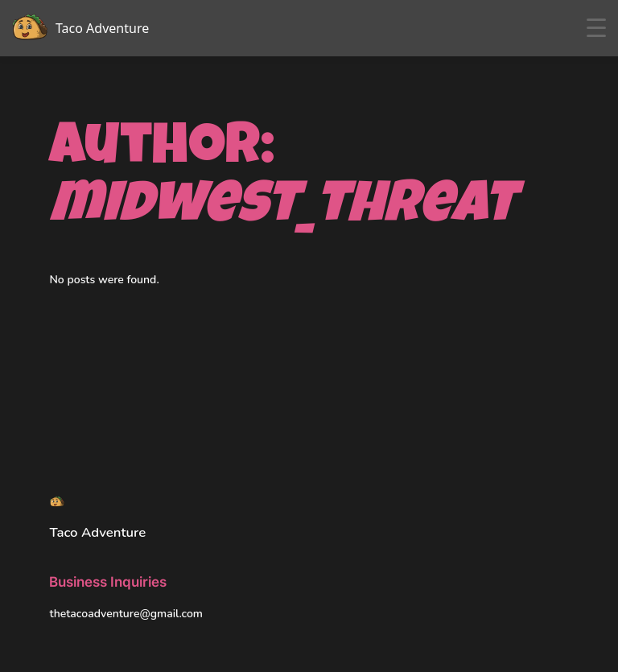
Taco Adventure (97, 532)
